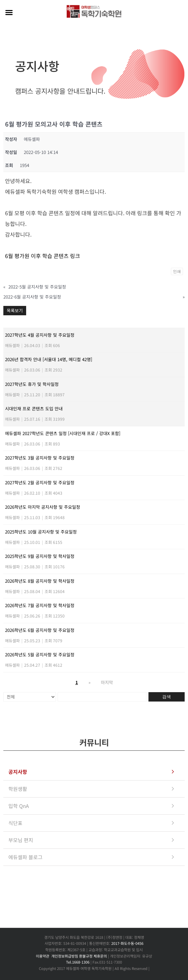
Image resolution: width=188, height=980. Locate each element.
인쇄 (177, 271)
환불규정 (86, 956)
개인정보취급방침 (65, 956)
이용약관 (43, 956)
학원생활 (18, 789)
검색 (167, 697)
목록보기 (15, 310)
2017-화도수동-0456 (127, 943)
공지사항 (18, 772)
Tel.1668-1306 (78, 962)
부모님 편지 (21, 840)
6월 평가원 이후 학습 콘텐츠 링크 (43, 256)
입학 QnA (19, 806)
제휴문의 (100, 956)
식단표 (15, 823)
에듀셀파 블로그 (25, 857)
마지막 (107, 682)
